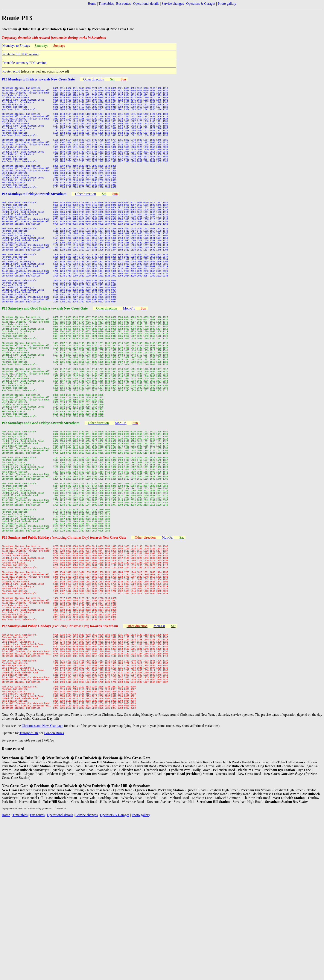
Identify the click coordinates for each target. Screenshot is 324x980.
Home (92, 4)
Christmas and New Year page (42, 881)
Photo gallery (227, 4)
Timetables (106, 4)
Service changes (173, 4)
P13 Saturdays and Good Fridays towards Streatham (41, 508)
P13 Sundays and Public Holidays (27, 651)
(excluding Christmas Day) (89, 651)
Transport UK (29, 889)
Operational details (146, 4)
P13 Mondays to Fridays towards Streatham (34, 222)
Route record (11, 71)
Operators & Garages (201, 4)
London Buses (54, 889)
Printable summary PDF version (24, 63)
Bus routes (123, 4)
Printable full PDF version (20, 54)
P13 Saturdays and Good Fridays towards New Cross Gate (45, 365)
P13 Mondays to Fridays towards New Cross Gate (38, 79)
